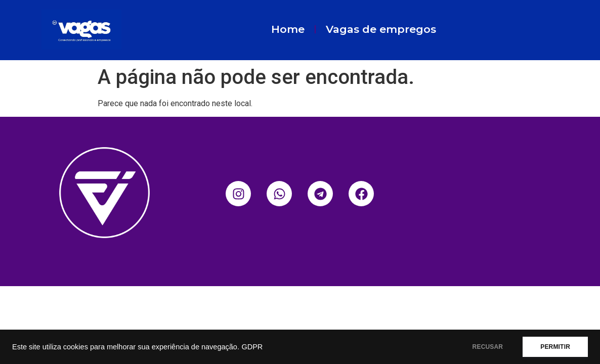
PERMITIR (555, 347)
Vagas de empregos (381, 29)
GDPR (252, 347)
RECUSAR (488, 347)
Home (288, 29)
